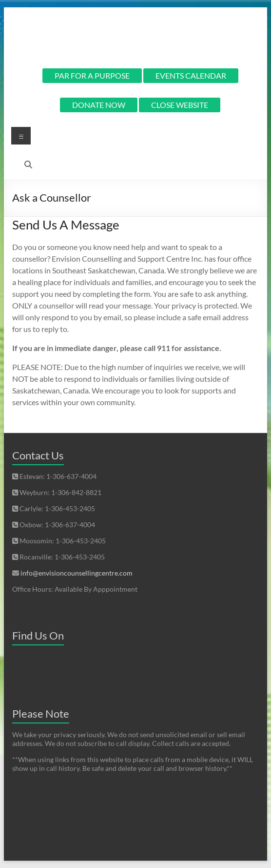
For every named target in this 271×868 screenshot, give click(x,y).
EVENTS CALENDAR (191, 75)
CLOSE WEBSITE (180, 105)
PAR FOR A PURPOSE (92, 75)
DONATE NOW (99, 105)
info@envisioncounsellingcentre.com (77, 573)
